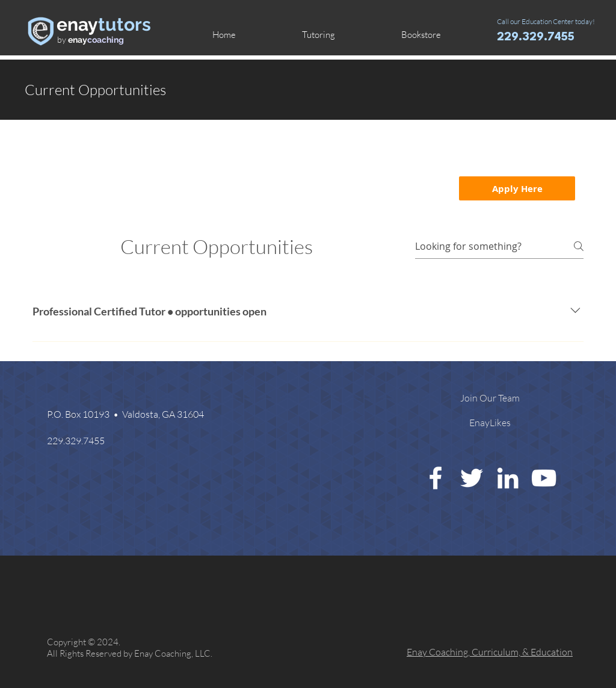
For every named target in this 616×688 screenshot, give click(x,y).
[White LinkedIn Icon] (508, 478)
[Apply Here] (517, 188)
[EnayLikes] (490, 423)
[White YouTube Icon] (544, 478)
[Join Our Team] (490, 398)
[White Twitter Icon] (472, 478)
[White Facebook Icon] (436, 478)
